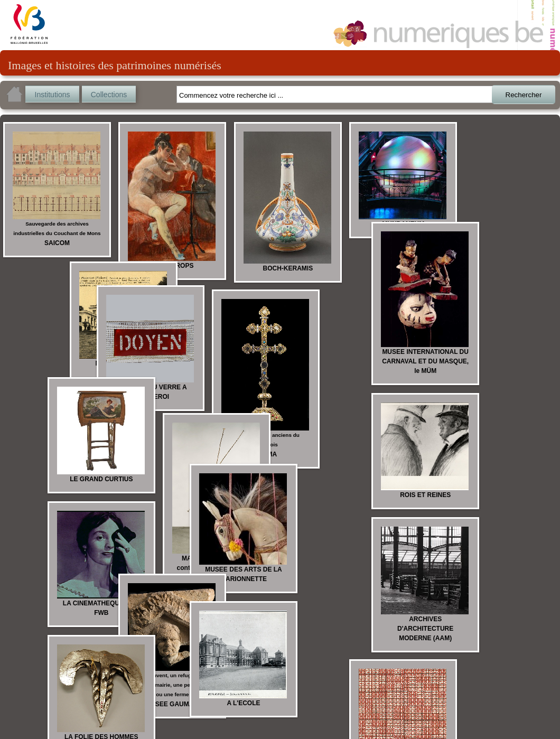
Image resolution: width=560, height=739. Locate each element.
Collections (109, 95)
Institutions (53, 95)
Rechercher (524, 95)
